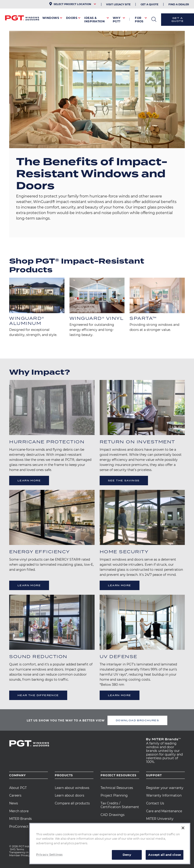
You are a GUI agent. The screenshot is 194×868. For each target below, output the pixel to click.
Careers (15, 795)
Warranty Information (164, 795)
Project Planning (114, 795)
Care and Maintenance (164, 811)
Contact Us (155, 803)
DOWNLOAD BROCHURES (137, 721)
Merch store (19, 811)
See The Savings (124, 481)
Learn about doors (69, 795)
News (14, 803)
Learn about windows (72, 788)
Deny (127, 855)
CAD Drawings (113, 815)
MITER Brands (20, 819)
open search (154, 19)
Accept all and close (165, 855)
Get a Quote (178, 20)
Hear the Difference (38, 695)
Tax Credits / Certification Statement (120, 805)
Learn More (29, 481)
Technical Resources (117, 788)
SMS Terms (17, 849)
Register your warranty (165, 788)
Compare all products (72, 803)
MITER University (160, 819)
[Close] (183, 828)
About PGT (18, 788)
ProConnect (19, 827)
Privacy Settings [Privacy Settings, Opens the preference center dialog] (49, 854)
